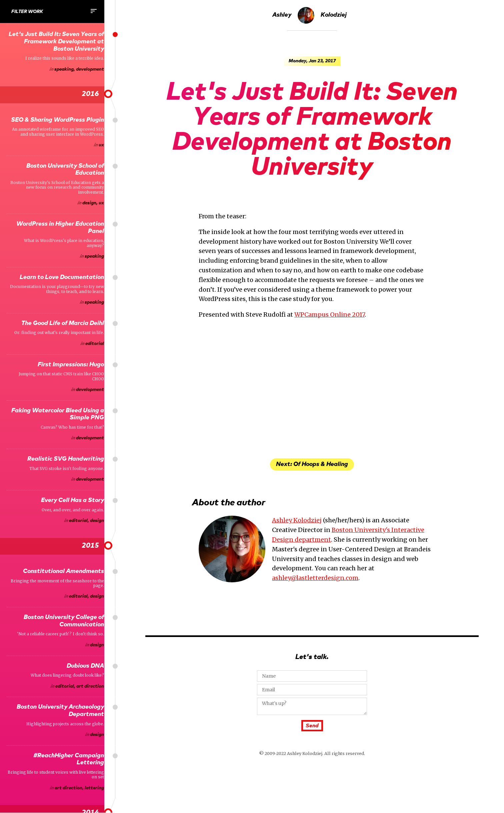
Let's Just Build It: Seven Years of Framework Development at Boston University (312, 130)
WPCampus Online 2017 (329, 314)
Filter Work (54, 11)
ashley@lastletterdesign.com (315, 578)
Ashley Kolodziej (309, 15)
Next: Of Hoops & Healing (312, 464)
